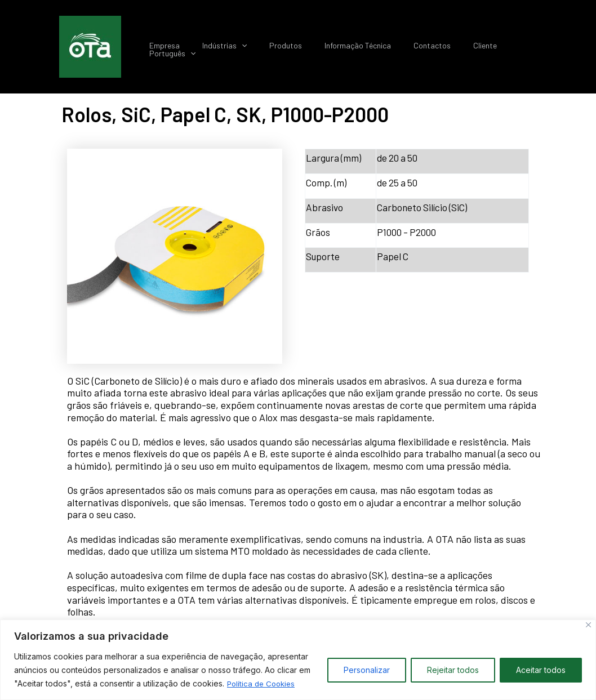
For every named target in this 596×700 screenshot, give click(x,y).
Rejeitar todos (453, 670)
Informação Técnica (378, 47)
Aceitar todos (541, 670)
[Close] (588, 625)
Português (542, 47)
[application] (275, 47)
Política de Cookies (263, 683)
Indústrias (258, 47)
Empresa (204, 47)
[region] (298, 660)
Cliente (492, 47)
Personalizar (367, 670)
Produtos (313, 47)
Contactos (446, 47)
